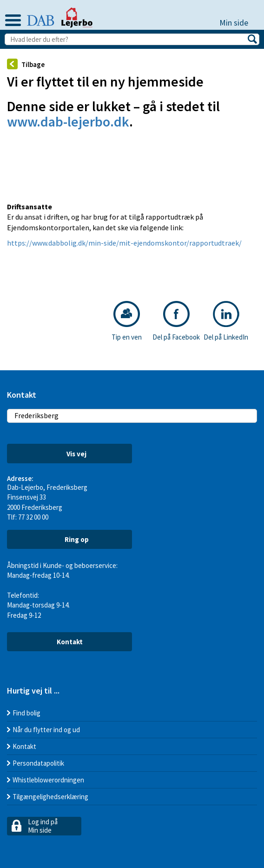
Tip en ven (127, 321)
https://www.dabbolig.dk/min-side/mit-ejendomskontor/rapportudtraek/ (124, 243)
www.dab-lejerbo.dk (68, 121)
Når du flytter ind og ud (46, 730)
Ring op (70, 539)
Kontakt (70, 642)
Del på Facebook (176, 321)
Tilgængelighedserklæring (50, 797)
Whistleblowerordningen (48, 780)
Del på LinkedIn (226, 321)
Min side (238, 23)
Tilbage (26, 64)
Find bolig (26, 713)
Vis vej (70, 454)
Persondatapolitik (38, 763)
